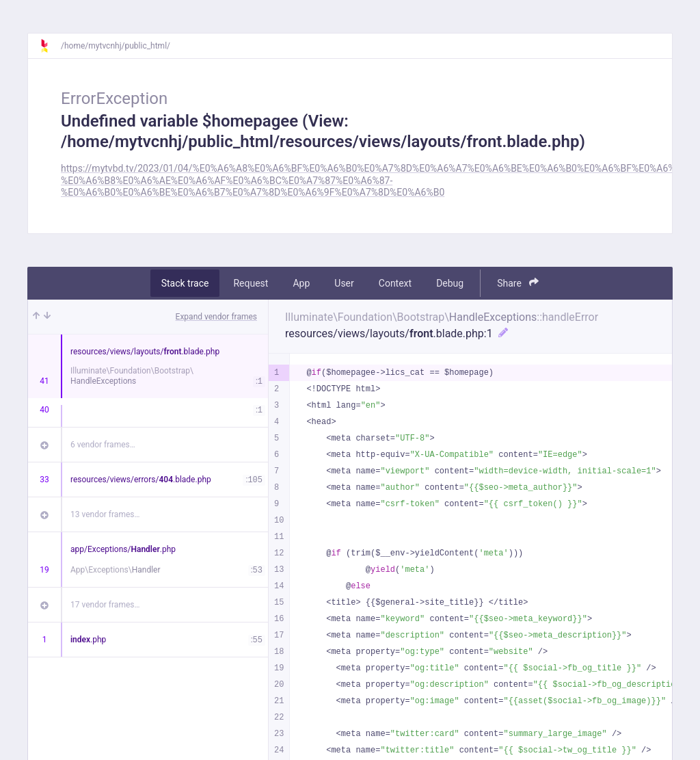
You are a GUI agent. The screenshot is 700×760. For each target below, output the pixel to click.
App (301, 283)
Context (395, 283)
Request (251, 283)
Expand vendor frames (216, 317)
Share (518, 283)
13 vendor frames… (105, 514)
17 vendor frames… (105, 605)
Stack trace (185, 283)
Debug (450, 283)
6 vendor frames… (103, 445)
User (344, 283)
